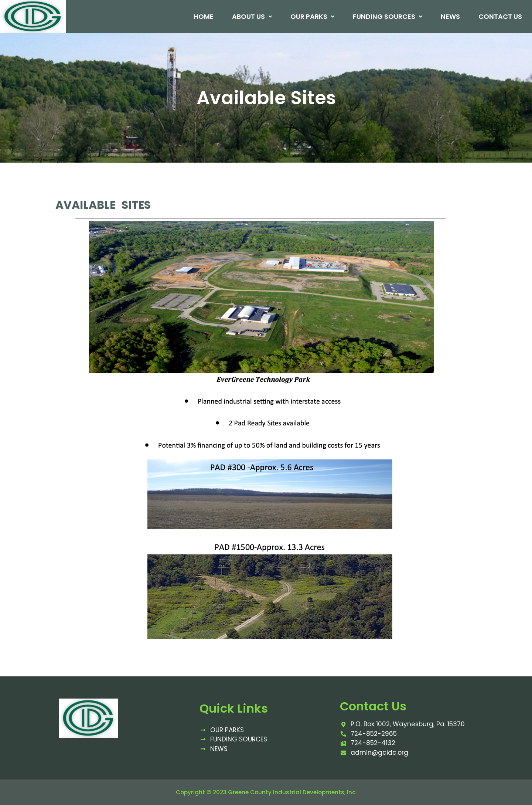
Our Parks (312, 17)
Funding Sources (387, 17)
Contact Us (500, 17)
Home (203, 17)
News (450, 17)
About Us (252, 17)
